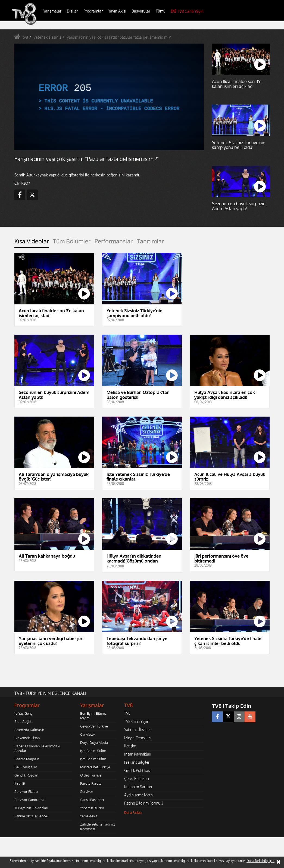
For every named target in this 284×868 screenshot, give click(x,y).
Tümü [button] (161, 11)
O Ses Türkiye (91, 775)
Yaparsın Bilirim (92, 808)
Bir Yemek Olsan (27, 738)
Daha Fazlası (133, 813)
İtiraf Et (20, 783)
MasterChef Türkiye (95, 767)
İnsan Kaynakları (138, 754)
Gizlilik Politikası (137, 770)
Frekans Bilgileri (137, 762)
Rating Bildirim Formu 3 (144, 803)
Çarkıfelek (88, 734)
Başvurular (141, 11)
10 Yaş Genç (23, 713)
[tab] (32, 243)
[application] (109, 97)
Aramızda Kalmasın (29, 730)
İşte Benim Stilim (93, 751)
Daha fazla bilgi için (260, 861)
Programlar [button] (93, 11)
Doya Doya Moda (94, 742)
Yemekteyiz (89, 816)
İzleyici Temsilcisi (138, 738)
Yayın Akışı (117, 11)
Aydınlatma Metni (139, 795)
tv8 (25, 37)
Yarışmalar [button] (52, 11)
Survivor (87, 791)
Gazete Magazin (27, 759)
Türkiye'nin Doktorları (31, 808)
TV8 (127, 713)
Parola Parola (91, 783)
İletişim (130, 746)
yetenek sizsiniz (47, 37)
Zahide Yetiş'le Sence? (31, 816)
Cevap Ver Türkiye (94, 726)
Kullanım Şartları (138, 787)
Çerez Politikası (137, 779)
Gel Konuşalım (26, 767)
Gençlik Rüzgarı (26, 775)
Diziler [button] (72, 11)
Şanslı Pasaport (92, 800)
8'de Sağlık (23, 722)
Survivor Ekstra (26, 791)
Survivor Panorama (29, 800)
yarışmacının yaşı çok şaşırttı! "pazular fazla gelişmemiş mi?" (119, 37)
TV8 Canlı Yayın (187, 11)
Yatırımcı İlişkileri (138, 730)
